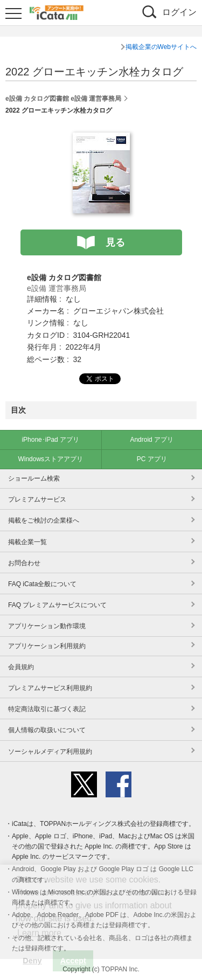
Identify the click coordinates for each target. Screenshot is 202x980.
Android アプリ (152, 440)
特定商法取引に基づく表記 (47, 709)
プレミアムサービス (37, 499)
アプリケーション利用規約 (47, 646)
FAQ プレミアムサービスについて (57, 605)
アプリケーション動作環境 (47, 626)
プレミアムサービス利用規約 (50, 688)
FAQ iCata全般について (42, 584)
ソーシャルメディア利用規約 (50, 752)
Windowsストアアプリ (50, 459)
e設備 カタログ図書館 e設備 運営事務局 (63, 99)
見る (115, 242)
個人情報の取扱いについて (47, 730)
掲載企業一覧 (27, 542)
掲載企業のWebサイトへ (161, 47)
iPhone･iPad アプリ (50, 440)
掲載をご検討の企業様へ (44, 520)
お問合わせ (24, 563)
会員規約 (21, 667)
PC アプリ (152, 459)
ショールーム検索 (34, 478)
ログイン (179, 12)
